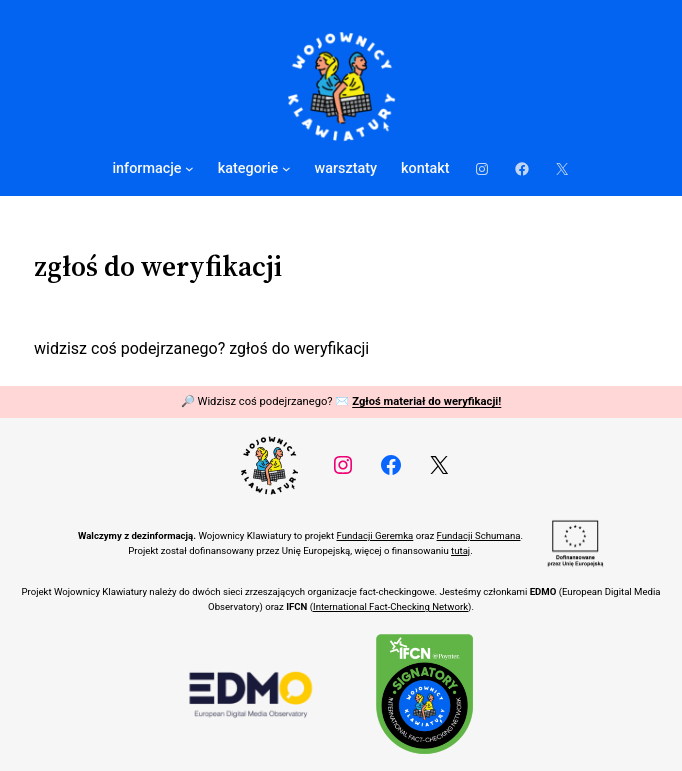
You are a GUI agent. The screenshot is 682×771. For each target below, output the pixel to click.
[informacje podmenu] (189, 168)
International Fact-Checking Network (390, 606)
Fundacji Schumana (479, 535)
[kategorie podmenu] (286, 168)
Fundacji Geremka (374, 535)
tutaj (460, 550)
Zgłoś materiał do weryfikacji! (426, 401)
